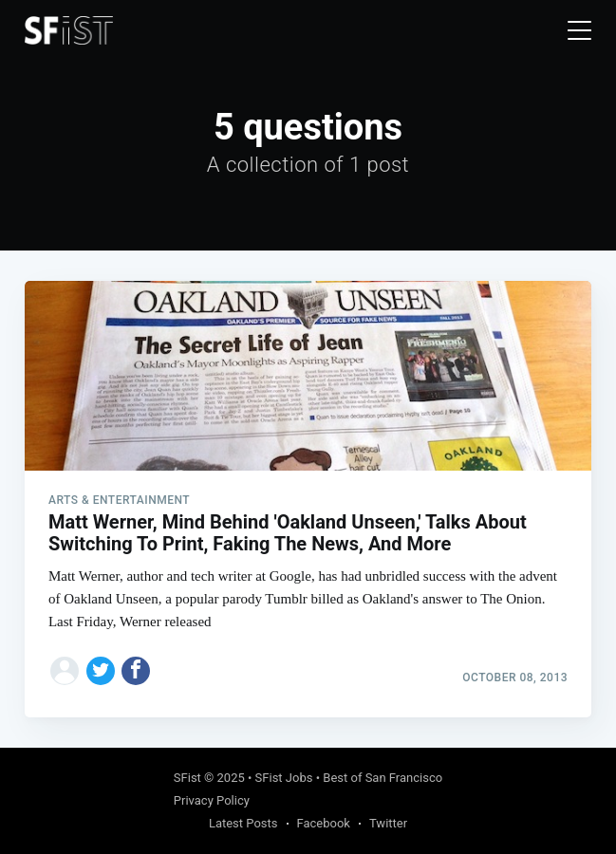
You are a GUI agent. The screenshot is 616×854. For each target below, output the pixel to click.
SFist (187, 778)
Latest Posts (243, 823)
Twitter (388, 823)
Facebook (324, 823)
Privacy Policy (212, 800)
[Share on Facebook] (136, 671)
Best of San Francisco (383, 778)
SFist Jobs (284, 778)
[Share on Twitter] (101, 671)
